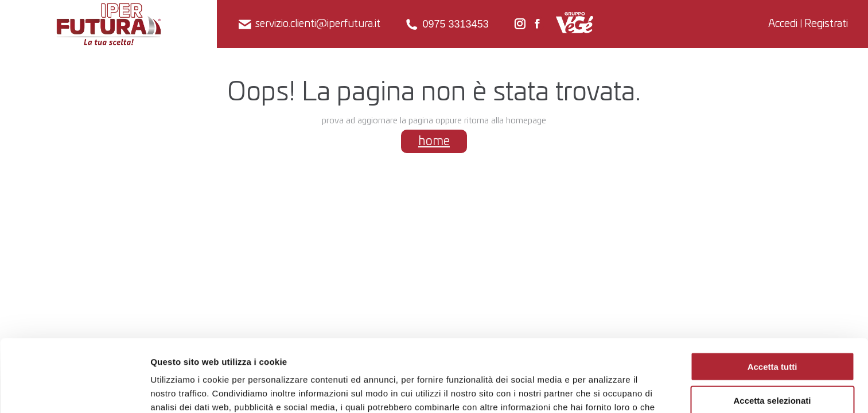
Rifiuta (772, 366)
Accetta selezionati (772, 332)
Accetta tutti (772, 299)
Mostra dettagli (602, 390)
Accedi (783, 24)
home (434, 141)
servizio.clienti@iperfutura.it (309, 24)
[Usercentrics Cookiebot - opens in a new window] (74, 391)
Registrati (826, 24)
